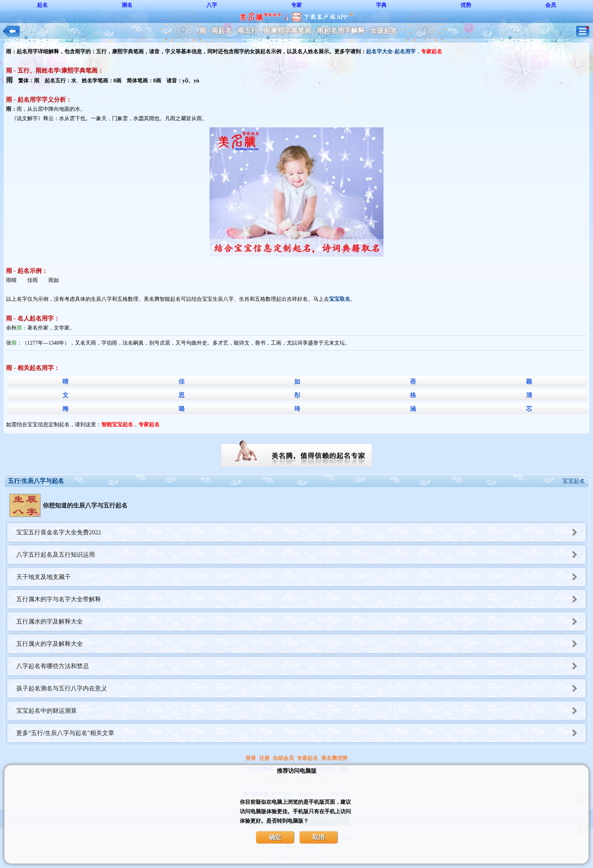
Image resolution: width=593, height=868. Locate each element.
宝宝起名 (574, 481)
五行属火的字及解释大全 (301, 644)
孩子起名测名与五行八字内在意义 (301, 688)
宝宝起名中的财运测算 (301, 711)
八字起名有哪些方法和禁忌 (301, 666)
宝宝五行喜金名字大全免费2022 (301, 532)
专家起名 (307, 758)
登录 (251, 758)
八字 (212, 5)
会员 (551, 5)
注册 (264, 758)
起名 (42, 5)
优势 (466, 5)
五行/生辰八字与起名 (36, 481)
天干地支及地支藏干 (301, 577)
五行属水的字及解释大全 (301, 621)
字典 (381, 5)
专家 (296, 5)
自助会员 (283, 758)
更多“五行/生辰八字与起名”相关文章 (301, 733)
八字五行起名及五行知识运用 (301, 555)
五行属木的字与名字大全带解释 (301, 599)
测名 (127, 5)
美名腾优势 (334, 758)
